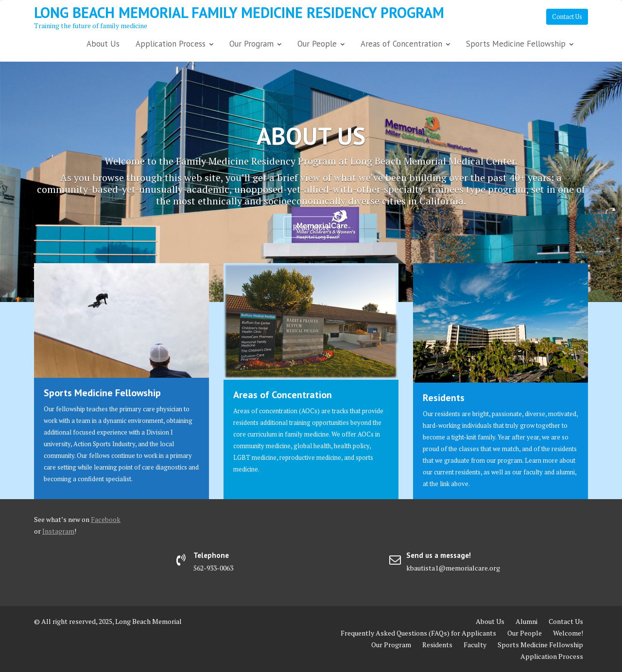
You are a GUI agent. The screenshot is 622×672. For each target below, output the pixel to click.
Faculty (475, 645)
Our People (317, 44)
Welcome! (568, 633)
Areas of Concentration (401, 44)
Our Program (251, 44)
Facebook (106, 519)
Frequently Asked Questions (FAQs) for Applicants (418, 633)
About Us (103, 44)
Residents (444, 398)
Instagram (58, 531)
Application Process (171, 44)
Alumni (527, 621)
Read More (311, 227)
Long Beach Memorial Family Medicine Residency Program (239, 12)
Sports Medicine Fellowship (516, 44)
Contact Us (567, 17)
